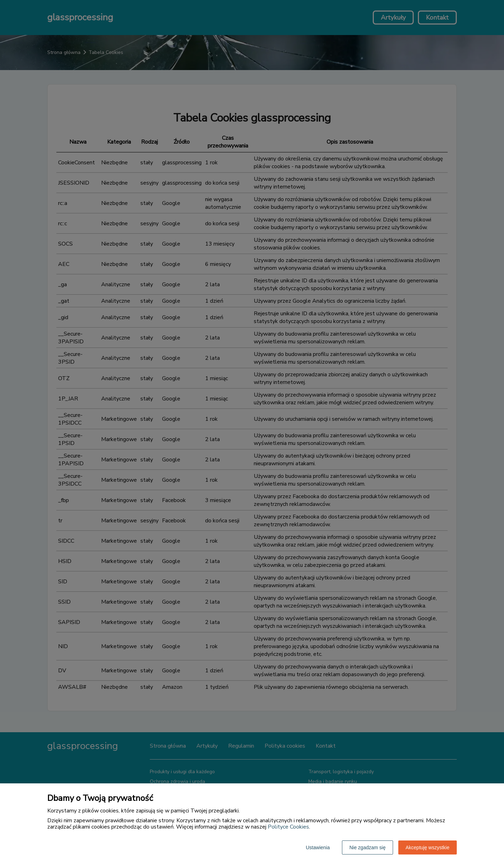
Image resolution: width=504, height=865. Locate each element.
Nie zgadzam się (367, 847)
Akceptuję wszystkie (428, 847)
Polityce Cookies (288, 827)
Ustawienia (318, 847)
